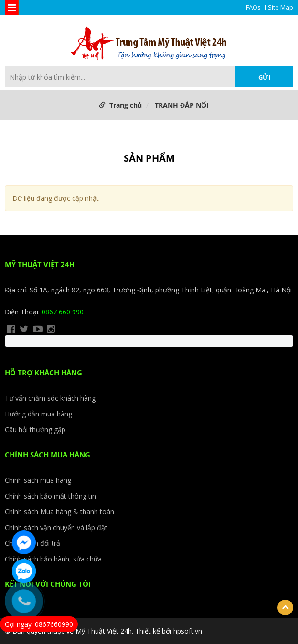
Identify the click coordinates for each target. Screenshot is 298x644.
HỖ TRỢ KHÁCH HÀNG (43, 373)
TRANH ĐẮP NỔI (182, 105)
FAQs (253, 7)
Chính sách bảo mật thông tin (50, 496)
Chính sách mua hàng (38, 480)
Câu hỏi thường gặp (35, 430)
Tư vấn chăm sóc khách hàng (50, 398)
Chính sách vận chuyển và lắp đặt (56, 527)
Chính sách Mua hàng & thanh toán (59, 512)
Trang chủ (126, 105)
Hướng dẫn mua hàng (38, 414)
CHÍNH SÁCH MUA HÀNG (48, 455)
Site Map (281, 7)
